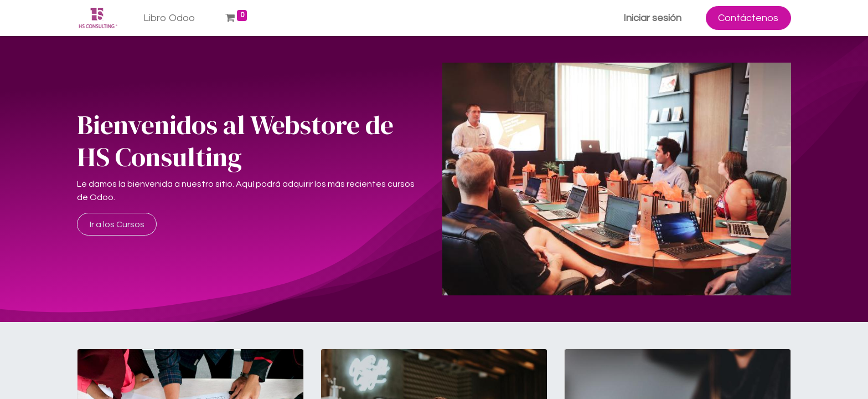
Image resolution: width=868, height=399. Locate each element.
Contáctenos (748, 18)
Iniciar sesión (652, 18)
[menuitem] (169, 18)
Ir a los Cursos (117, 224)
